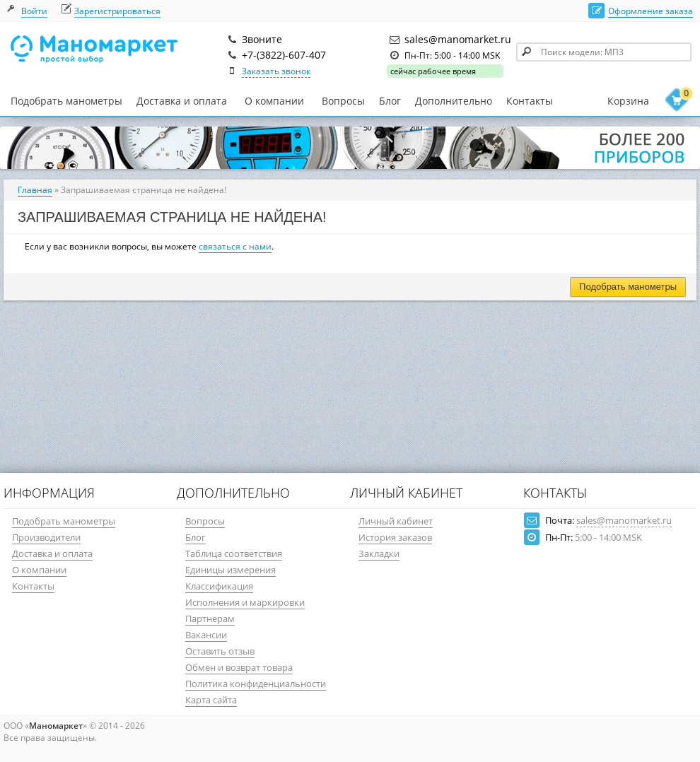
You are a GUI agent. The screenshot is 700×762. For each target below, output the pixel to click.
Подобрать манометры (66, 101)
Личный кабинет (396, 521)
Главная (35, 190)
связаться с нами (235, 246)
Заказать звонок (276, 71)
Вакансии (206, 635)
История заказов (395, 537)
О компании (274, 101)
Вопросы (343, 101)
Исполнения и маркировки (245, 602)
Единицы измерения (231, 570)
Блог (390, 101)
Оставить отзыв (220, 651)
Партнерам (210, 619)
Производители (46, 537)
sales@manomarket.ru (624, 520)
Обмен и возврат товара (239, 667)
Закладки (379, 553)
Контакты (530, 101)
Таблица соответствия (234, 553)
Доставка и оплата (182, 101)
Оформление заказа (651, 11)
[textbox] (604, 52)
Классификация (219, 586)
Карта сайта (211, 700)
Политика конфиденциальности (256, 684)
